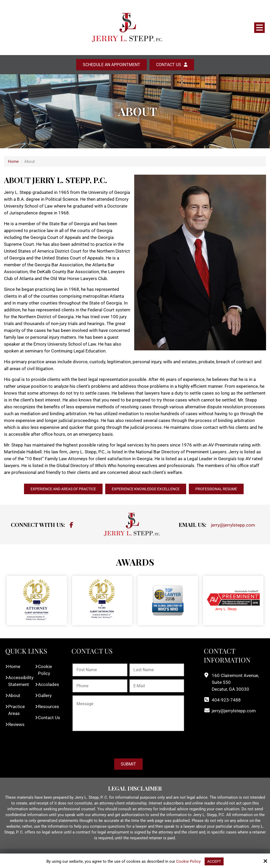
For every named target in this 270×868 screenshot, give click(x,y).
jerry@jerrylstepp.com (233, 526)
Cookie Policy (188, 861)
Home (13, 161)
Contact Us (169, 65)
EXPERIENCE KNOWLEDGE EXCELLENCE (147, 489)
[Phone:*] (100, 687)
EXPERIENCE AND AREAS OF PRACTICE (56, 489)
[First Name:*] (100, 671)
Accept (214, 861)
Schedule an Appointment (112, 65)
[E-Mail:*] (157, 687)
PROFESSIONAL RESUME (225, 489)
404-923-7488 (226, 701)
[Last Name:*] (157, 671)
